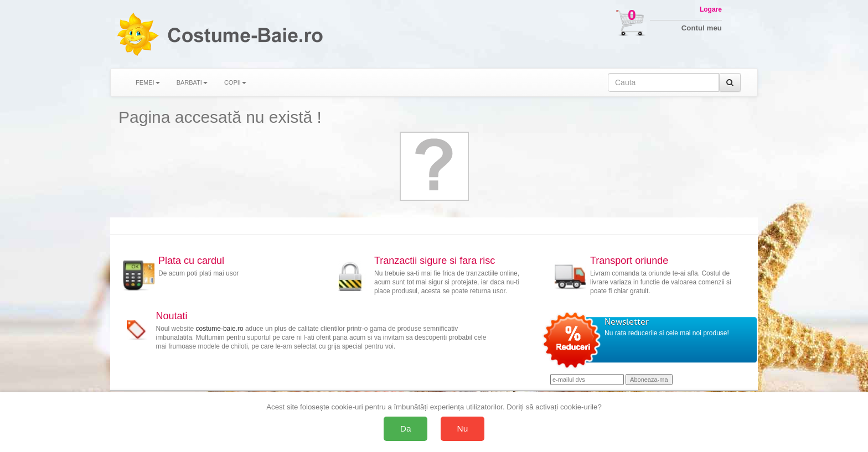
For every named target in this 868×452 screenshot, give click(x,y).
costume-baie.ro (220, 329)
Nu (463, 428)
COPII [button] (235, 82)
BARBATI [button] (192, 82)
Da (406, 428)
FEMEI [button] (148, 82)
